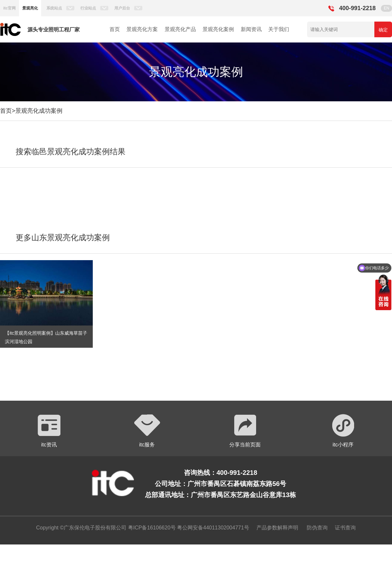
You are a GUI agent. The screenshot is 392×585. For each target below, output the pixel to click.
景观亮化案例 (218, 29)
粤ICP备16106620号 (151, 528)
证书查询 (345, 528)
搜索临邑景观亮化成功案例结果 (71, 151)
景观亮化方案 (142, 29)
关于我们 (279, 29)
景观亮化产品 (180, 29)
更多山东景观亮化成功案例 (63, 237)
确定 (383, 30)
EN (387, 8)
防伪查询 (317, 528)
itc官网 (9, 8)
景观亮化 (30, 8)
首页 (115, 29)
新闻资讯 (251, 29)
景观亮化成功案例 (39, 111)
